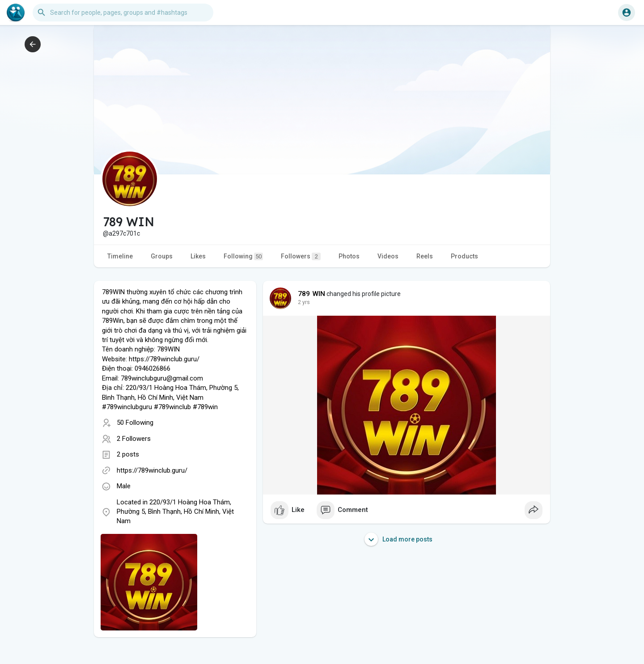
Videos (388, 256)
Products (464, 256)
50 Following (135, 423)
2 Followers (134, 439)
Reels (425, 256)
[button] (123, 13)
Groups (162, 256)
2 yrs (304, 302)
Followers (301, 256)
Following (243, 256)
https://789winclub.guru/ (152, 470)
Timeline (120, 256)
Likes (198, 256)
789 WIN (311, 294)
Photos (349, 256)
